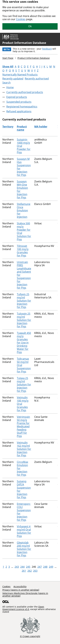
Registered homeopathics (22, 107)
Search (7, 83)
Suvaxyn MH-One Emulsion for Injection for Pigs (22, 189)
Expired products (17, 97)
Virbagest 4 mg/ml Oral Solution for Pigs (24, 531)
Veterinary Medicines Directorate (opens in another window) (25, 594)
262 (30, 571)
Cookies (21, 19)
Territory (8, 127)
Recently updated (13, 79)
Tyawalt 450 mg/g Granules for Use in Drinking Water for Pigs (24, 343)
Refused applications (19, 111)
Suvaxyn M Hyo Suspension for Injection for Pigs (24, 167)
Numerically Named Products (20, 75)
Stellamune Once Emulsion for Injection (24, 210)
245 (28, 567)
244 (22, 567)
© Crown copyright (30, 636)
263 (35, 571)
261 (24, 571)
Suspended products (19, 102)
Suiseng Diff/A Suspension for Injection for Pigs (24, 489)
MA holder (41, 127)
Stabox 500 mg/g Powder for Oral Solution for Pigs (24, 231)
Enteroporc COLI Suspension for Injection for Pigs (24, 512)
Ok (30, 26)
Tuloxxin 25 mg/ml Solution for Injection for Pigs (24, 320)
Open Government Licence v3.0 (23, 608)
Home (10, 87)
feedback (47, 49)
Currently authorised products (25, 92)
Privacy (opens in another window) (21, 590)
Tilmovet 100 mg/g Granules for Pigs (23, 251)
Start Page (8, 58)
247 (40, 567)
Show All (8, 67)
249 (51, 567)
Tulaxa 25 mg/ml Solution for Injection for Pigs (24, 384)
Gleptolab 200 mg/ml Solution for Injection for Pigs (24, 549)
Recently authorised (37, 79)
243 (17, 567)
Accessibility (20, 586)
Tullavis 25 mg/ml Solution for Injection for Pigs (24, 301)
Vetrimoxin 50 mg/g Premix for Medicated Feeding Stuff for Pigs (23, 426)
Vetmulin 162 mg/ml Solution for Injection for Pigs (24, 449)
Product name (22, 128)
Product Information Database (24, 43)
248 (45, 567)
